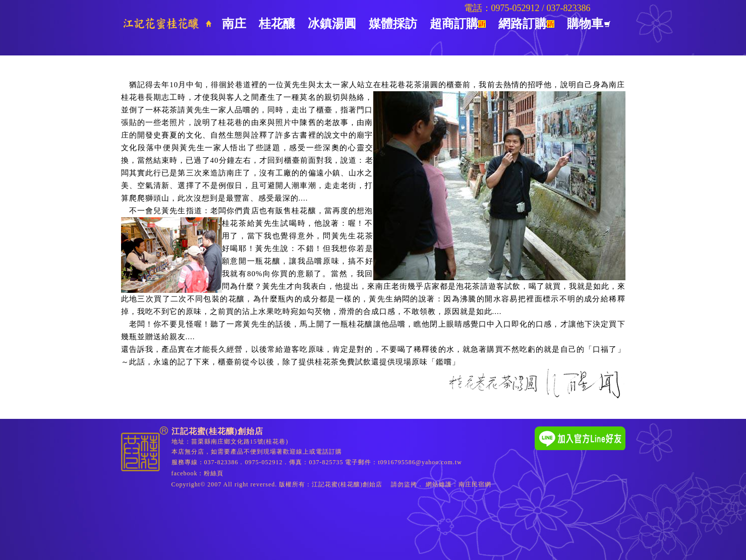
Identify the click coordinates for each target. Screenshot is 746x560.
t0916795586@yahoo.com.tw (420, 462)
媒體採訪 (393, 24)
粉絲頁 (214, 473)
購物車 (589, 24)
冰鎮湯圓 (332, 24)
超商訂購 (458, 24)
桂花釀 (277, 24)
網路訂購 (526, 24)
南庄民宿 (472, 484)
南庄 (234, 24)
